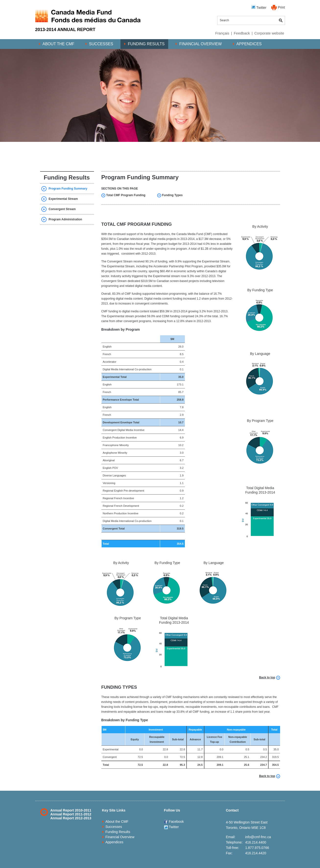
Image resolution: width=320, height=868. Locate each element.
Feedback (242, 33)
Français (222, 33)
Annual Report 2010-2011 (71, 810)
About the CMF (59, 44)
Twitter (259, 7)
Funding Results (146, 44)
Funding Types (172, 195)
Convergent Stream (62, 209)
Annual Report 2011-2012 (71, 814)
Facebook (174, 822)
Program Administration (65, 219)
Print (281, 7)
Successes (101, 44)
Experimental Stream (63, 199)
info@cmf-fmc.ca (258, 837)
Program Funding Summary (68, 189)
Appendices (249, 44)
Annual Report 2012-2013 (71, 818)
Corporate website (269, 33)
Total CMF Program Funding (126, 195)
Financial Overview (200, 44)
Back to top (267, 677)
